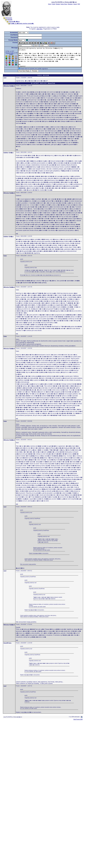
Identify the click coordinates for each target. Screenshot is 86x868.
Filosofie (8, 20)
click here (40, 29)
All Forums (7, 18)
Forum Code (6, 53)
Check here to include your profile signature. (31, 73)
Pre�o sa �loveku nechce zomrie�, (20, 23)
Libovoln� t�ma (12, 21)
